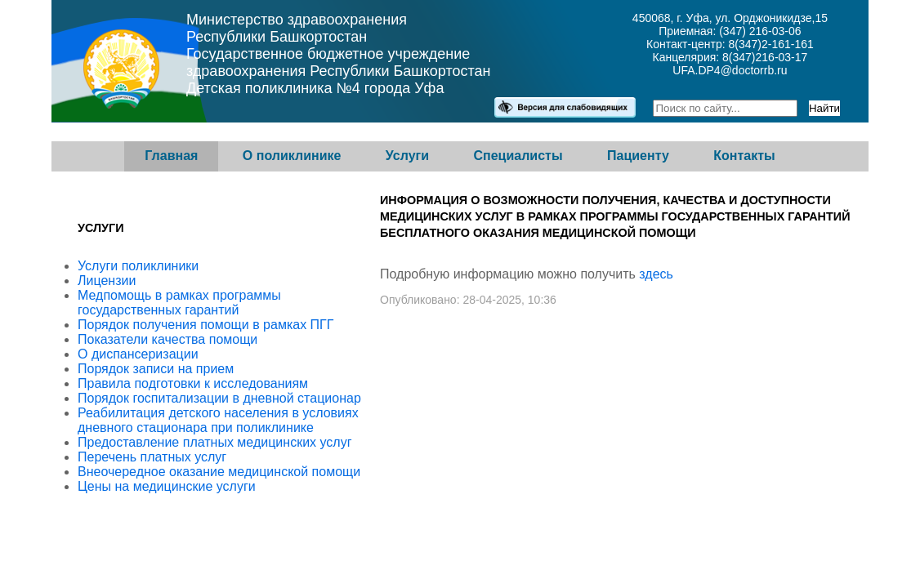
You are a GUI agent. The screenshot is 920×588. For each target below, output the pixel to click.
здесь (656, 274)
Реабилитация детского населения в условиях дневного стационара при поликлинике (218, 420)
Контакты (744, 156)
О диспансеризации (138, 354)
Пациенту (638, 156)
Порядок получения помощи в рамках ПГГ (205, 325)
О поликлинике (292, 156)
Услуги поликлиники (138, 266)
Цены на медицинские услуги (167, 486)
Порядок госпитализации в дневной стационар (219, 398)
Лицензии (107, 281)
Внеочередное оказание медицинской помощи (219, 472)
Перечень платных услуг (152, 457)
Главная (171, 156)
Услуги (407, 156)
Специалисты (518, 156)
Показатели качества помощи (167, 339)
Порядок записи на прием (156, 369)
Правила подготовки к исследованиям (193, 383)
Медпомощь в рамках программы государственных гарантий (179, 303)
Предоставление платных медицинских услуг (215, 442)
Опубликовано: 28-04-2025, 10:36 (468, 300)
